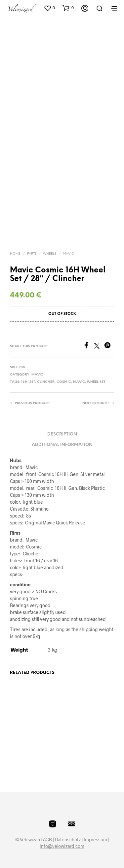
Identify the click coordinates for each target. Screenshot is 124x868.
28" (32, 382)
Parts (32, 254)
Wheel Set (96, 382)
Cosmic (64, 382)
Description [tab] (62, 434)
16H (24, 382)
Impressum (95, 840)
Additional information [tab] (62, 445)
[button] (49, 8)
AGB (47, 840)
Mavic (68, 254)
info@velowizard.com (62, 846)
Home (15, 254)
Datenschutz (68, 840)
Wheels (50, 254)
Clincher (46, 382)
